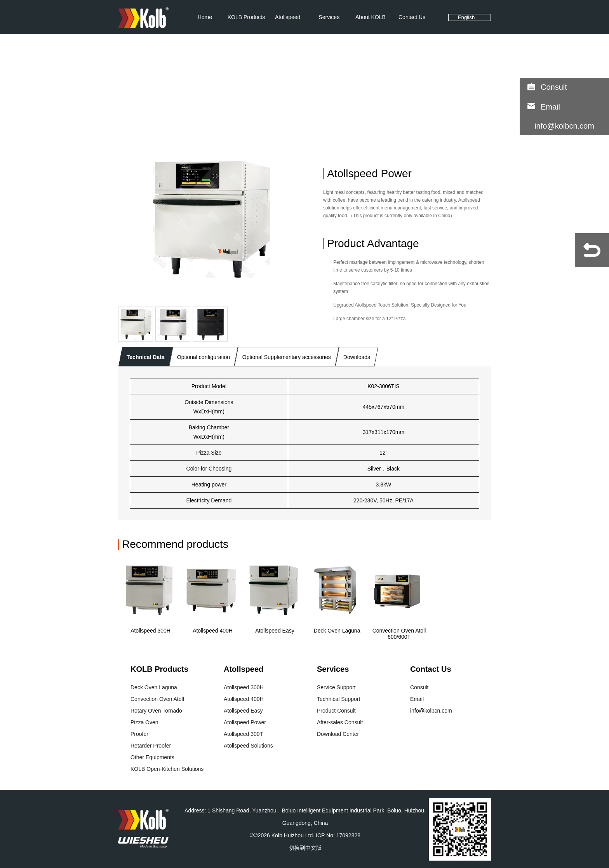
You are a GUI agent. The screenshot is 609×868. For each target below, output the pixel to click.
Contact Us (412, 17)
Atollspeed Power (245, 722)
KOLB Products (246, 17)
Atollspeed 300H (151, 631)
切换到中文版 (305, 848)
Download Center (338, 734)
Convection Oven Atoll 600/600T (399, 634)
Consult (554, 87)
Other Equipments (152, 757)
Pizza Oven (144, 722)
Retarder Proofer (151, 746)
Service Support (336, 687)
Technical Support (338, 699)
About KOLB (371, 17)
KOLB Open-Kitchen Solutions (167, 769)
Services (329, 17)
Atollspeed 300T (243, 734)
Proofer (139, 734)
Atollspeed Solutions (248, 746)
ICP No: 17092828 (338, 835)
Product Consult (336, 711)
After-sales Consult (340, 722)
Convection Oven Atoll (157, 699)
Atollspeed (288, 17)
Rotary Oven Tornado (156, 711)
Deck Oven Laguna (337, 631)
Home (205, 17)
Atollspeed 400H (213, 631)
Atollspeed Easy (275, 631)
